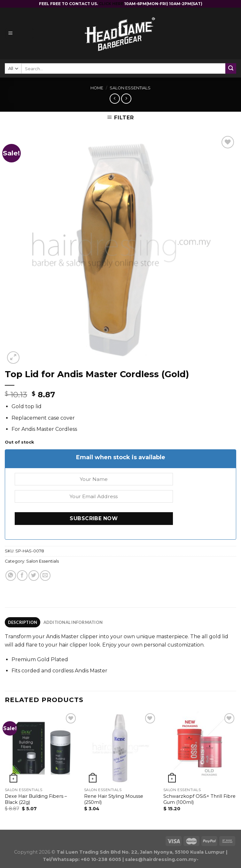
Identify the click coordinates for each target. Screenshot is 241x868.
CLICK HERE (112, 4)
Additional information (73, 622)
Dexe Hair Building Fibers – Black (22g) (36, 799)
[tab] (23, 622)
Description (23, 622)
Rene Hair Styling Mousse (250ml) (114, 799)
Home (97, 88)
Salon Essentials (130, 88)
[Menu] (19, 34)
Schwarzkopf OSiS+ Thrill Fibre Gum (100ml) (199, 799)
